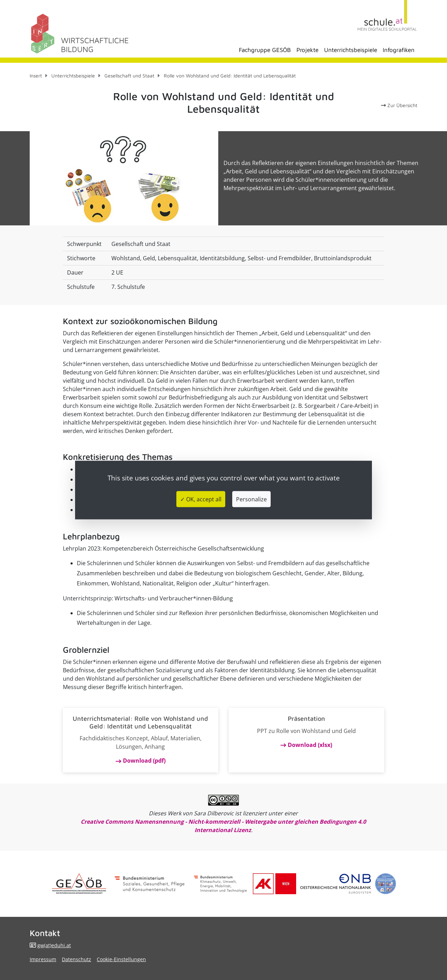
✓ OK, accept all (201, 499)
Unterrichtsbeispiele (351, 50)
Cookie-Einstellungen (121, 959)
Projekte (307, 50)
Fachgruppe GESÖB (265, 50)
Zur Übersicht (399, 105)
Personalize (251, 499)
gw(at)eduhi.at (54, 945)
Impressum (43, 959)
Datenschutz (76, 959)
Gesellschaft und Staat (129, 76)
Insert (36, 76)
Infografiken (399, 50)
